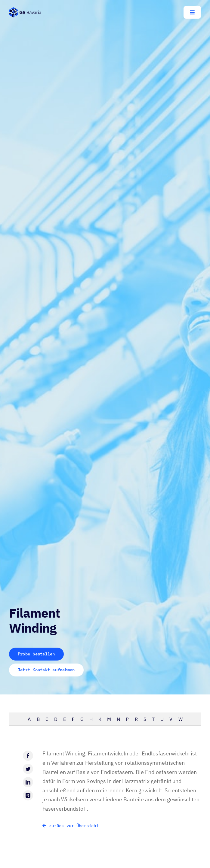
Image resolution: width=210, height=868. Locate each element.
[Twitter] (28, 769)
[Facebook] (28, 756)
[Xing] (28, 795)
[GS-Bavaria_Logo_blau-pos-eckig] (25, 10)
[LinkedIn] (28, 782)
